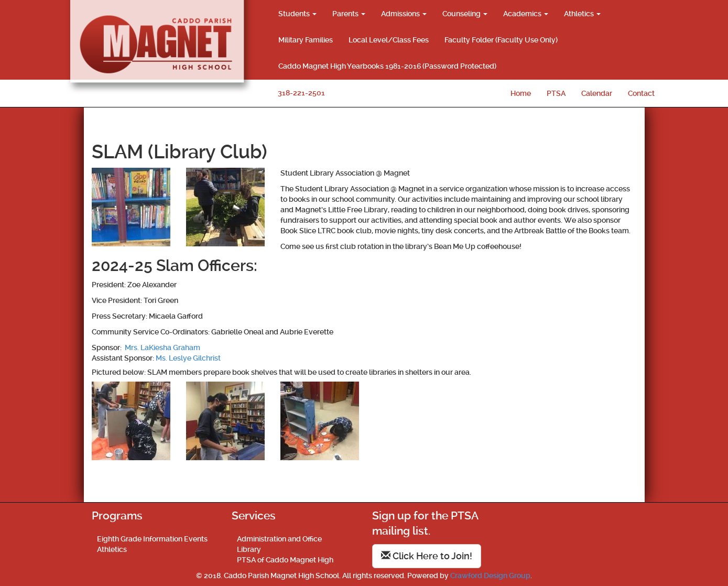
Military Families (306, 40)
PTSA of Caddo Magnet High (285, 560)
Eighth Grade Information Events (152, 539)
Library (249, 549)
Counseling (465, 14)
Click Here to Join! (427, 556)
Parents (349, 14)
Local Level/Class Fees (389, 40)
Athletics (582, 14)
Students (297, 14)
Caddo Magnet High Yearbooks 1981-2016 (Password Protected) (387, 66)
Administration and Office (279, 539)
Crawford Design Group (490, 576)
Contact (641, 93)
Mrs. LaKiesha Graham (162, 348)
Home (521, 93)
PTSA (556, 93)
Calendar (597, 93)
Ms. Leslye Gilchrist (188, 358)
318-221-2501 (301, 93)
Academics (526, 14)
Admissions (404, 14)
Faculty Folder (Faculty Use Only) (501, 40)
